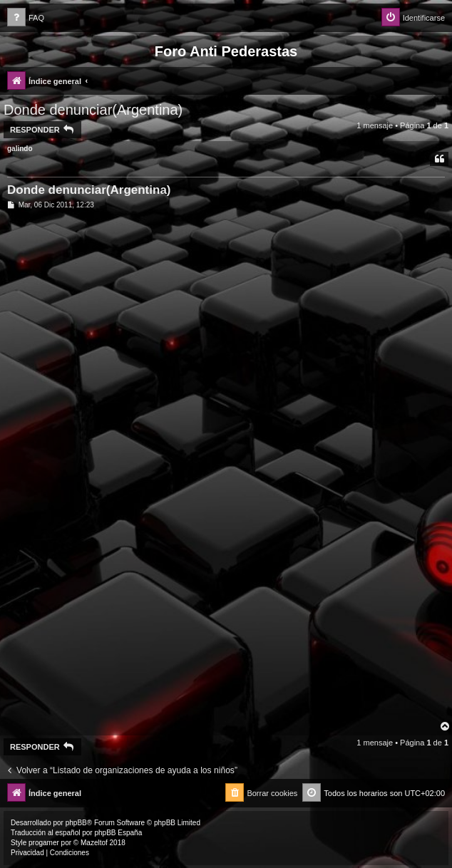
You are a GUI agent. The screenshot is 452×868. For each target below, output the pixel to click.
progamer (44, 843)
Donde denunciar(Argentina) (93, 110)
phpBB (76, 823)
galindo (20, 149)
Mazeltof (94, 843)
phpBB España (118, 833)
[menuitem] (26, 18)
